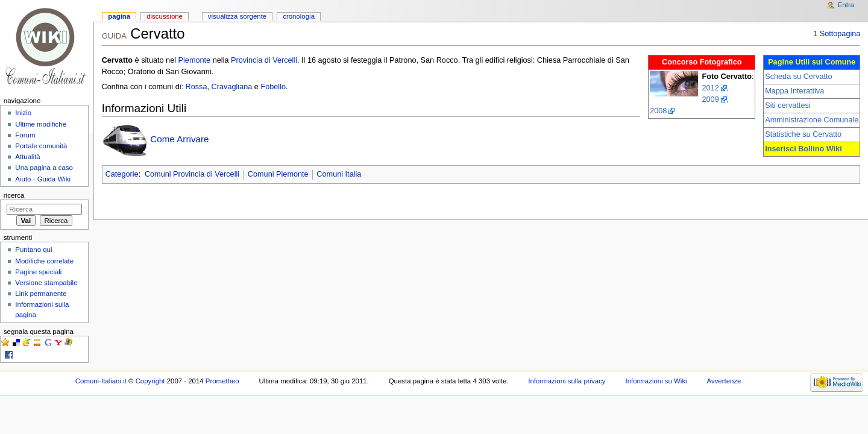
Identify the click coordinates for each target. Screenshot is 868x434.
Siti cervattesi (788, 105)
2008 (658, 111)
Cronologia (299, 16)
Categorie (122, 174)
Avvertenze (724, 381)
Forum (25, 135)
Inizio (23, 113)
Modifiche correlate (44, 261)
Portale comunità (41, 146)
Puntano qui (33, 250)
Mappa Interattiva (794, 91)
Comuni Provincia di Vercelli (192, 174)
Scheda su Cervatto (798, 77)
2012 (710, 88)
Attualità (27, 157)
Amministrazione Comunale (812, 120)
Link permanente (41, 294)
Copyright (150, 381)
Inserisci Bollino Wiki (804, 149)
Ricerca (14, 195)
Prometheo (222, 381)
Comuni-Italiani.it (101, 381)
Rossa (197, 87)
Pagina (119, 16)
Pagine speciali (38, 272)
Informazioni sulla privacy (567, 381)
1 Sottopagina (837, 34)
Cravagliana (232, 87)
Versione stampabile (46, 283)
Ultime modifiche (41, 124)
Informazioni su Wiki (656, 381)
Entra (846, 5)
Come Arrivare (179, 139)
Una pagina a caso (44, 168)
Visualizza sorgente (237, 16)
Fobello (273, 87)
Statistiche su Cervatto (803, 134)
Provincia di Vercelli (264, 60)
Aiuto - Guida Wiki (43, 179)
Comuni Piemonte (278, 174)
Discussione (165, 16)
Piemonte (195, 60)
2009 (710, 99)
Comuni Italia (339, 174)
